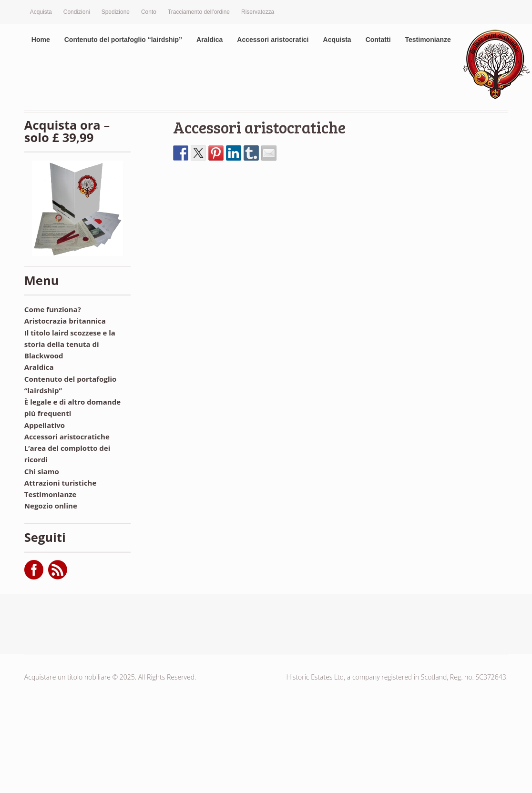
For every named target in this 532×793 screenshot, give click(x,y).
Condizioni (77, 12)
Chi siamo (42, 471)
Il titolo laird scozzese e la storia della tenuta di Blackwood (70, 344)
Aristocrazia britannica (65, 321)
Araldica (210, 40)
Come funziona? (53, 309)
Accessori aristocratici (273, 40)
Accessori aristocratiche (259, 127)
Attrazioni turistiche (61, 483)
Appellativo (45, 425)
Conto (149, 12)
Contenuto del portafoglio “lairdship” (123, 40)
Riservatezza (258, 12)
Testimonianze (428, 40)
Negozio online (51, 506)
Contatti (378, 40)
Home (41, 40)
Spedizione (116, 12)
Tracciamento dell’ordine (199, 12)
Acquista (41, 12)
